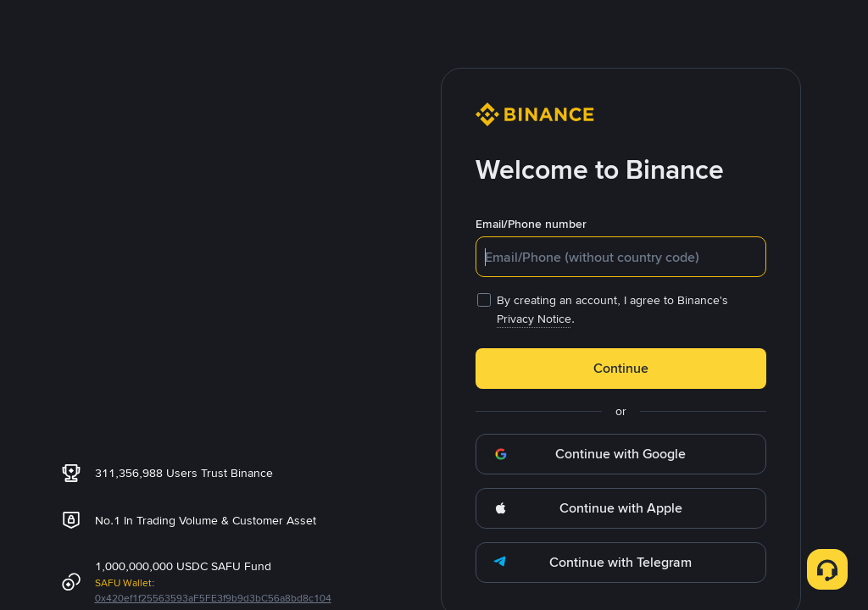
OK (434, 427)
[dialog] (434, 305)
